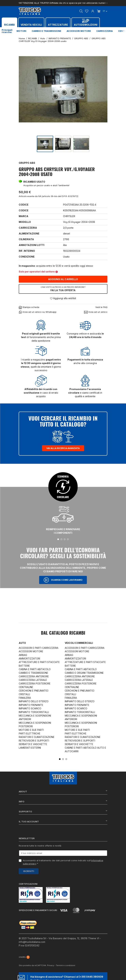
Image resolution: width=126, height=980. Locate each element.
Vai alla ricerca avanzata (63, 448)
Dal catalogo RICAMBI (63, 633)
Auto (22, 643)
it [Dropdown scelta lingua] (105, 11)
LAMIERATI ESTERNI (30, 748)
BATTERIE (24, 666)
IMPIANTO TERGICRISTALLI (34, 712)
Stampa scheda (29, 307)
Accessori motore (79, 31)
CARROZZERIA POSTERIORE (35, 683)
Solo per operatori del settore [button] (38, 272)
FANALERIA (25, 698)
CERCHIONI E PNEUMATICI (34, 691)
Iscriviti (29, 871)
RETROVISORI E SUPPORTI (34, 741)
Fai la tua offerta (63, 289)
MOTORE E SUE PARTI (31, 730)
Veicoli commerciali (79, 643)
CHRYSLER (69, 216)
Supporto (63, 811)
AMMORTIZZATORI (29, 659)
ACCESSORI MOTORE (31, 651)
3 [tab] (65, 539)
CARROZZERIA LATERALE (33, 680)
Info (63, 801)
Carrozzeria (105, 31)
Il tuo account (63, 821)
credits (24, 957)
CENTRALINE (26, 687)
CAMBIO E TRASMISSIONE (33, 673)
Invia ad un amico (96, 312)
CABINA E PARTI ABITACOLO (35, 669)
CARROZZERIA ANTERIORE (34, 676)
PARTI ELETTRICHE (29, 733)
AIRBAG (23, 655)
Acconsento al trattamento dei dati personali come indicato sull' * (63, 862)
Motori (21, 31)
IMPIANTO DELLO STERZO (34, 701)
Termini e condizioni (66, 965)
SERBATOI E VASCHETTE (33, 744)
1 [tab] (58, 539)
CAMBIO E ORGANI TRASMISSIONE (84, 673)
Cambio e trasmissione (46, 31)
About (63, 791)
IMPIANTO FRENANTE (31, 705)
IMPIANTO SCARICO (30, 708)
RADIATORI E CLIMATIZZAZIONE (37, 737)
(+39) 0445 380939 (91, 977)
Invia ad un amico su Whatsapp (38, 312)
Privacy (51, 965)
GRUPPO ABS (27, 163)
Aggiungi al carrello (63, 279)
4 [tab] (68, 539)
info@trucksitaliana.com (32, 942)
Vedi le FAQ (101, 307)
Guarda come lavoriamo (63, 580)
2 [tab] (61, 539)
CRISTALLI (24, 694)
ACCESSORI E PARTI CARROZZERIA (39, 648)
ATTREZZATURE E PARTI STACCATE (39, 662)
